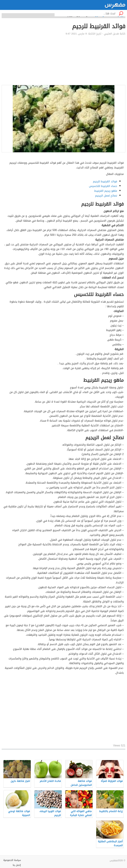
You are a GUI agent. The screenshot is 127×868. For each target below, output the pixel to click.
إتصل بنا (17, 865)
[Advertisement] (63, 60)
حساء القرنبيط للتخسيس (103, 186)
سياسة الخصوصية (12, 860)
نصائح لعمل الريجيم (106, 196)
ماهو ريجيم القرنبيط (106, 191)
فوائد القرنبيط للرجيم (105, 181)
